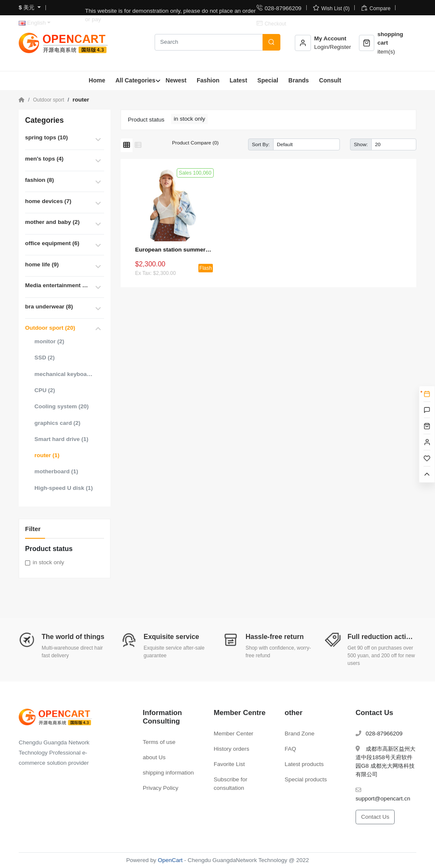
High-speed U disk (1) (64, 488)
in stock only (48, 562)
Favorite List (229, 764)
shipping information (168, 773)
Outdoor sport (49, 100)
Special (268, 80)
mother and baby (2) (52, 222)
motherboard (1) (56, 471)
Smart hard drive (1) (61, 439)
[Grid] (127, 145)
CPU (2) (45, 390)
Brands (299, 80)
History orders (232, 749)
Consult (330, 80)
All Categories (136, 80)
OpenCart (170, 860)
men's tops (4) (44, 159)
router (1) (47, 455)
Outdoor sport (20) (50, 328)
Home (97, 80)
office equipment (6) (52, 243)
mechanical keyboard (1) (64, 374)
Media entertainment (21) (57, 285)
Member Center (233, 734)
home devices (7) (48, 201)
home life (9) (42, 264)
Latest (239, 80)
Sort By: (261, 144)
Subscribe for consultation (230, 784)
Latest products (304, 764)
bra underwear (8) (49, 307)
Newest (176, 80)
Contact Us (375, 817)
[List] (138, 145)
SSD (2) (45, 358)
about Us (154, 757)
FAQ (290, 749)
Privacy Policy (161, 788)
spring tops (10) (47, 137)
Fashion (208, 80)
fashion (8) (40, 180)
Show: (361, 144)
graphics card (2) (57, 423)
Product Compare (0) (195, 143)
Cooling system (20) (62, 406)
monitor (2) (49, 341)
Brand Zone (299, 734)
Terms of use (159, 742)
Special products (306, 779)
